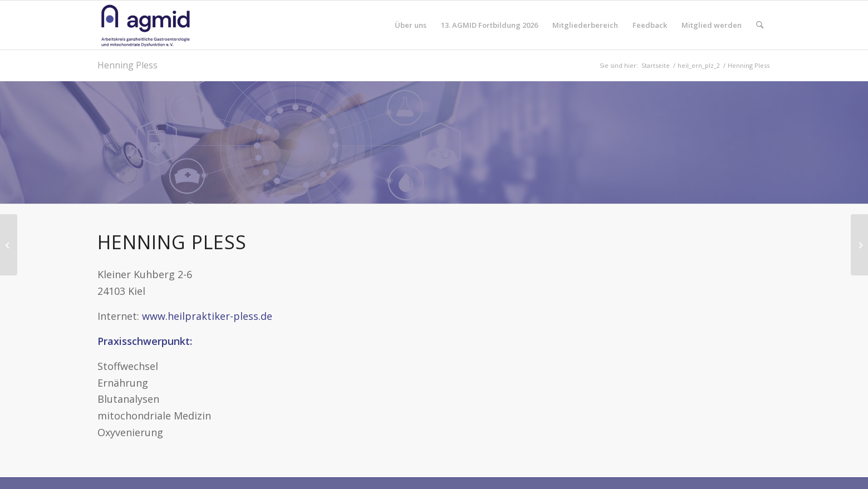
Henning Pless (127, 65)
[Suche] (760, 25)
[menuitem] (411, 25)
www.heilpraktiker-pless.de (207, 316)
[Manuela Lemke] (859, 245)
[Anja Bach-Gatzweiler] (9, 245)
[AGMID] (146, 25)
